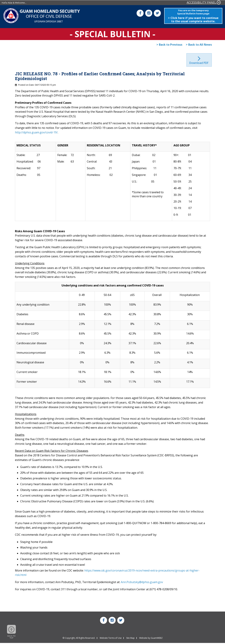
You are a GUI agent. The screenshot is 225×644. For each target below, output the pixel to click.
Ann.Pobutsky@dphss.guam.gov (142, 583)
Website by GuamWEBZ (151, 639)
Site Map (130, 639)
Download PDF (199, 64)
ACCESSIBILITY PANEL (204, 2)
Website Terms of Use (111, 639)
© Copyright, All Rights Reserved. (79, 639)
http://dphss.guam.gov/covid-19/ (36, 133)
